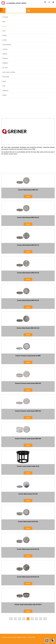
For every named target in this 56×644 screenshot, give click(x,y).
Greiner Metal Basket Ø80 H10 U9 (28, 300)
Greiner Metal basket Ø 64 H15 (28, 522)
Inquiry (28, 197)
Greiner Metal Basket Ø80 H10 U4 (28, 245)
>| (45, 619)
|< (11, 619)
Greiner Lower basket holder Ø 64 (28, 466)
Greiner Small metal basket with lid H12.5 (28, 605)
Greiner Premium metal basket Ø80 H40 (28, 439)
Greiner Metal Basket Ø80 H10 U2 (28, 217)
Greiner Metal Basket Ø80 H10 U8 (28, 273)
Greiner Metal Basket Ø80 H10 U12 (28, 328)
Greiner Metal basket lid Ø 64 (28, 494)
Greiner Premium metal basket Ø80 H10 (28, 411)
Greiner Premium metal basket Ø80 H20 (28, 383)
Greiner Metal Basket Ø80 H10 (28, 190)
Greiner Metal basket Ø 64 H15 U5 (28, 577)
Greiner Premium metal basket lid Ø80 (28, 356)
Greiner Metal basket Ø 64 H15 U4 (28, 549)
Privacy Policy (31, 637)
